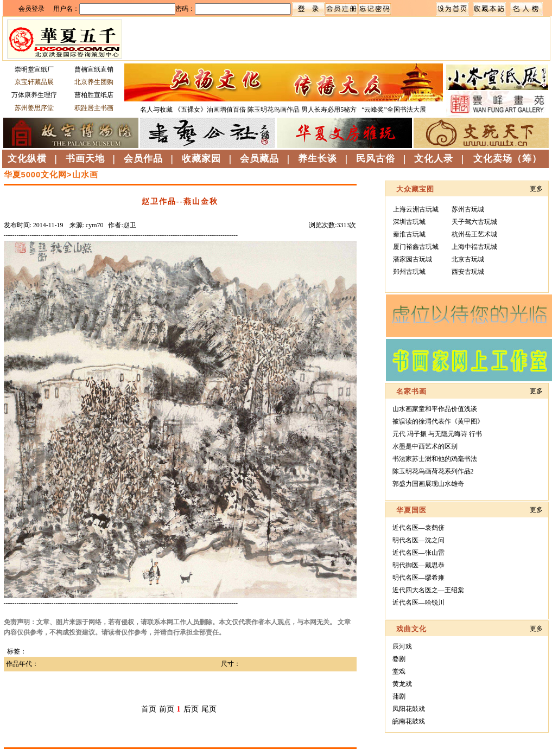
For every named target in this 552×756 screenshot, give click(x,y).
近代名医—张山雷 (418, 553)
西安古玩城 (468, 272)
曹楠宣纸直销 (94, 69)
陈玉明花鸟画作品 (274, 110)
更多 (536, 189)
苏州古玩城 (468, 209)
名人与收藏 (156, 110)
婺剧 (399, 659)
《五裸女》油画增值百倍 (210, 110)
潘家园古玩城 (413, 259)
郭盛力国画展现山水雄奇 (428, 484)
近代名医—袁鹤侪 (418, 528)
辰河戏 (402, 646)
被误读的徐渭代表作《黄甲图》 (438, 421)
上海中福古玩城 (474, 247)
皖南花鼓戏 (409, 721)
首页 (149, 709)
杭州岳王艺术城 (474, 234)
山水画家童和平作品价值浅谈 (435, 409)
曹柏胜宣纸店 (94, 95)
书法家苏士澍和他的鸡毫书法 (435, 459)
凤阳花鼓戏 (409, 709)
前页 (167, 709)
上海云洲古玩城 (416, 209)
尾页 (209, 709)
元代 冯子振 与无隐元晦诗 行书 (437, 434)
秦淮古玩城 (409, 234)
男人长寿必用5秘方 (330, 110)
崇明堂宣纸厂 (34, 69)
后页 (191, 709)
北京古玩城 (468, 259)
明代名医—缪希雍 (418, 578)
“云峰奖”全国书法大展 (394, 110)
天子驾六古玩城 (474, 222)
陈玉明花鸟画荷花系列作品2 (433, 471)
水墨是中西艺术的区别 (425, 446)
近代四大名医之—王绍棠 (428, 590)
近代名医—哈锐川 (418, 603)
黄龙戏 (402, 684)
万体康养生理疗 (34, 95)
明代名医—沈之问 (418, 540)
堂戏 (399, 671)
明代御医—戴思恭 (418, 565)
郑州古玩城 (409, 272)
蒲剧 (399, 696)
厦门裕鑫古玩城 (416, 247)
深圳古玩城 (409, 222)
